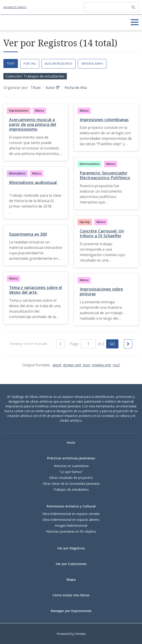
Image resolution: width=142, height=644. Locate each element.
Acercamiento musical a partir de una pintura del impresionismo (33, 124)
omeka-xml (101, 365)
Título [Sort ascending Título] (36, 88)
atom (57, 365)
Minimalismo (17, 173)
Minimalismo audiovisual (33, 182)
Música (40, 111)
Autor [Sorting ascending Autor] (51, 88)
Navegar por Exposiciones (71, 611)
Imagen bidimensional (71, 525)
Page (83, 344)
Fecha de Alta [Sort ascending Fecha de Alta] (76, 88)
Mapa (71, 579)
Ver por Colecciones (71, 564)
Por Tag (30, 64)
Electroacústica (90, 164)
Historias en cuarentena (71, 466)
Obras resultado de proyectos (71, 478)
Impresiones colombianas (104, 120)
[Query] (111, 7)
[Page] (88, 344)
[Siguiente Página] (128, 344)
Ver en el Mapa (92, 64)
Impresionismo (19, 111)
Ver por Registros (71, 548)
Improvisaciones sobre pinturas (101, 291)
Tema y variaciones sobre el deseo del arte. (36, 290)
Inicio (71, 442)
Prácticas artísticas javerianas (71, 458)
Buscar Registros (59, 64)
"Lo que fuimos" (71, 472)
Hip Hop (85, 222)
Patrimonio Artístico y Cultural (71, 506)
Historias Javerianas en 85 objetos (71, 531)
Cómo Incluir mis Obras (71, 595)
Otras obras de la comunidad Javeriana (71, 484)
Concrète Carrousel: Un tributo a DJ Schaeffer (102, 233)
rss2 (116, 365)
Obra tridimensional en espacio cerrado (71, 514)
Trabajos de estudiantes (71, 489)
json (87, 365)
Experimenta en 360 (28, 234)
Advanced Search (15, 7)
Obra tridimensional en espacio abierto (71, 520)
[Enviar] (133, 7)
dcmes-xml (72, 365)
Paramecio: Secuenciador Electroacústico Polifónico (105, 175)
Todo (11, 63)
